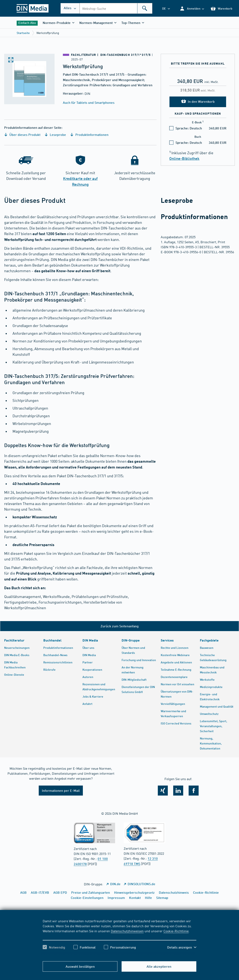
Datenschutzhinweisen (127, 931)
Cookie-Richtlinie (176, 931)
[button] (192, 8)
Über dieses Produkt (22, 135)
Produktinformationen (89, 135)
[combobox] (116, 8)
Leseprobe (55, 135)
